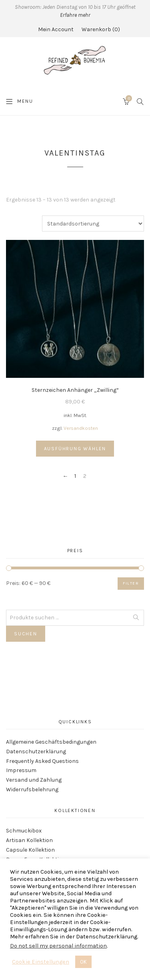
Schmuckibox (24, 831)
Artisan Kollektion (29, 840)
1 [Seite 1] (75, 476)
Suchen (26, 634)
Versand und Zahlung (34, 780)
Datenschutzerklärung (36, 751)
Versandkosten (81, 428)
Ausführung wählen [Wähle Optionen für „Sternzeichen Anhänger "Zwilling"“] (75, 449)
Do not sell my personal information (58, 946)
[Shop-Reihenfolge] (93, 224)
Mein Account (56, 29)
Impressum (21, 770)
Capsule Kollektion (30, 850)
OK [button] (83, 962)
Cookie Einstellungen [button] (41, 962)
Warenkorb (101, 29)
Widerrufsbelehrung (32, 789)
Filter (131, 583)
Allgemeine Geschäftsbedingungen (51, 742)
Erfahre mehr (75, 15)
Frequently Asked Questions (42, 761)
